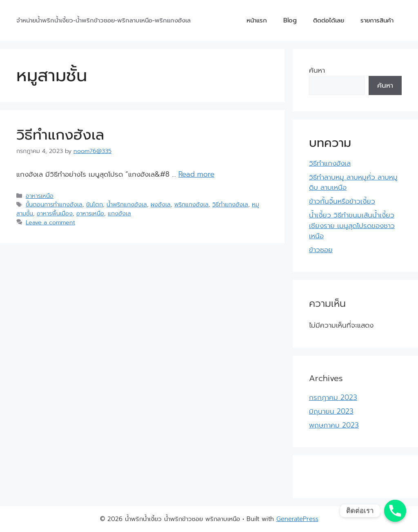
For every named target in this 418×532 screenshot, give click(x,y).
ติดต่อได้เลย (329, 20)
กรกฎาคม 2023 (333, 397)
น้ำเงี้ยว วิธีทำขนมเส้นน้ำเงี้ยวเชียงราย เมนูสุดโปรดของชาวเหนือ (352, 225)
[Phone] (395, 511)
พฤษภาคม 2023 (334, 425)
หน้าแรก (257, 20)
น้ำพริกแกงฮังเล (127, 204)
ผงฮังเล (161, 204)
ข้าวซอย (321, 250)
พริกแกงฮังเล (191, 204)
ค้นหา (317, 70)
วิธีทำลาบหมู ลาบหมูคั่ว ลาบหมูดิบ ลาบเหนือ (353, 182)
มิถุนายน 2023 (331, 411)
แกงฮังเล (119, 213)
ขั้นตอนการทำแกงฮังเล (54, 204)
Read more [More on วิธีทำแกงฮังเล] (196, 174)
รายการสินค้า (377, 20)
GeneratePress (297, 519)
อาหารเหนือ (40, 196)
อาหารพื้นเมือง (55, 213)
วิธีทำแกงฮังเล (60, 135)
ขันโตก (94, 204)
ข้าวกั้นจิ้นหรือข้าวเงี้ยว (342, 201)
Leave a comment (50, 222)
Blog (290, 20)
